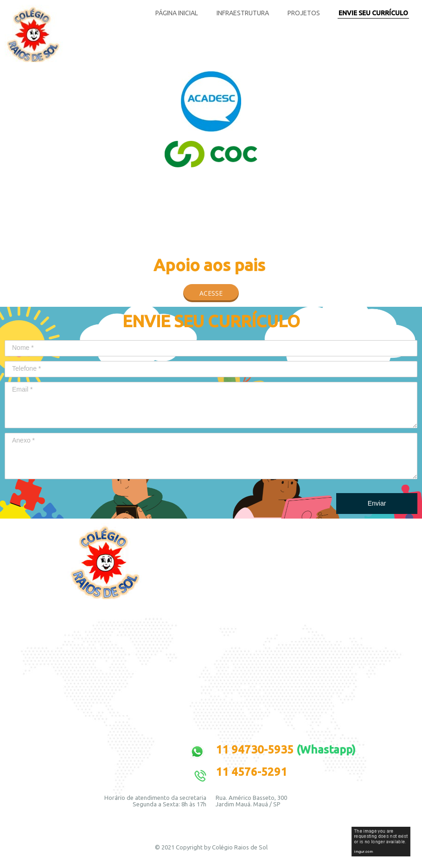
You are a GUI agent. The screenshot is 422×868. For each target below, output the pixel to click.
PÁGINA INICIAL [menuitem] (177, 13)
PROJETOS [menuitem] (304, 13)
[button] (211, 293)
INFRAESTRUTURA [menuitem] (243, 13)
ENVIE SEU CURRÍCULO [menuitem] (373, 13)
